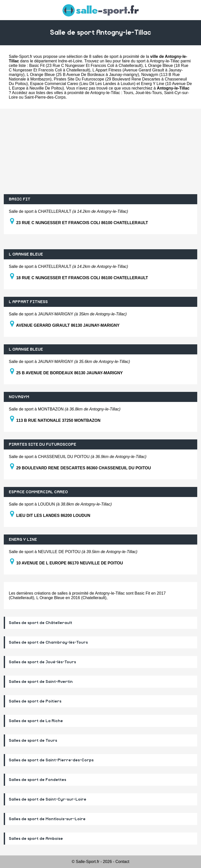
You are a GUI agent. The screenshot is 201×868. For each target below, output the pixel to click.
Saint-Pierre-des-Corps (45, 97)
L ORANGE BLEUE (26, 254)
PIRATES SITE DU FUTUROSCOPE (43, 444)
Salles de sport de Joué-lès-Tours (42, 662)
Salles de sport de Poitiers (35, 701)
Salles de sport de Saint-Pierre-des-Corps (51, 760)
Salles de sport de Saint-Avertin (41, 682)
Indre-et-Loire (70, 61)
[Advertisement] (100, 151)
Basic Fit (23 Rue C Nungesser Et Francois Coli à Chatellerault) (86, 66)
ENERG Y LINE (23, 540)
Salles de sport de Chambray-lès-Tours (48, 642)
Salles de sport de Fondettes (37, 780)
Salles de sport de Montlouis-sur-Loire (47, 819)
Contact (122, 862)
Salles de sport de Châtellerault (41, 623)
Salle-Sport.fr (21, 56)
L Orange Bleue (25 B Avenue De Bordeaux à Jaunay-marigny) (83, 75)
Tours (128, 93)
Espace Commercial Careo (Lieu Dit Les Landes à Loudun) (83, 84)
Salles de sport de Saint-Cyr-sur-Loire (48, 799)
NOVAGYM (19, 397)
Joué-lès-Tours (149, 93)
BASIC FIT (20, 199)
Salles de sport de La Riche (36, 721)
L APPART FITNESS (28, 302)
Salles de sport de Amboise (36, 839)
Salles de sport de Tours (33, 740)
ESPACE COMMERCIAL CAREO (38, 492)
